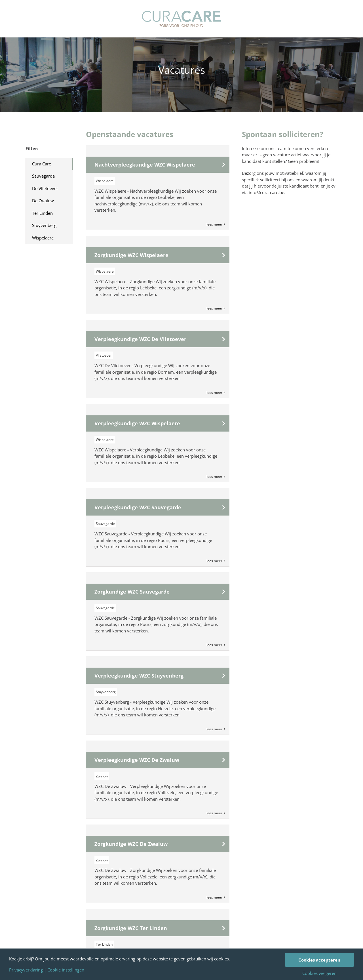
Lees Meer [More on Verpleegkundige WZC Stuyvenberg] (214, 729)
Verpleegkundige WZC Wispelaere (137, 423)
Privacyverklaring (26, 970)
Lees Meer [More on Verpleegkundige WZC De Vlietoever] (214, 393)
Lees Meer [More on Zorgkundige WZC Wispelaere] (214, 308)
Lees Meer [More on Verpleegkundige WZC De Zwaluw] (214, 813)
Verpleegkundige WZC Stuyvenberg (139, 676)
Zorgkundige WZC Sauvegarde (132, 592)
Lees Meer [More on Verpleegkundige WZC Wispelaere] (214, 477)
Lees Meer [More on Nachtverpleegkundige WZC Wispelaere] (214, 224)
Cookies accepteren (319, 960)
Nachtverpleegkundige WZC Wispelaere (145, 165)
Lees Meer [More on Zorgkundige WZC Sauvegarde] (214, 645)
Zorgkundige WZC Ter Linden (131, 928)
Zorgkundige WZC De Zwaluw (131, 844)
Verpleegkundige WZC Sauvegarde (138, 507)
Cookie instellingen (66, 970)
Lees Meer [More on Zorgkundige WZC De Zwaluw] (214, 897)
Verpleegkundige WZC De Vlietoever (140, 339)
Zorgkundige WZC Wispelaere (131, 255)
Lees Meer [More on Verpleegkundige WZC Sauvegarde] (214, 561)
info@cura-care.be (266, 192)
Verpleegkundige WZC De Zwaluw (137, 760)
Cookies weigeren (319, 973)
